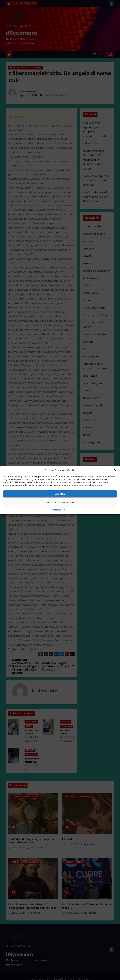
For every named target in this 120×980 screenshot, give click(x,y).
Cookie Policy (58, 510)
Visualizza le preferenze (60, 502)
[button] (115, 470)
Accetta (60, 494)
